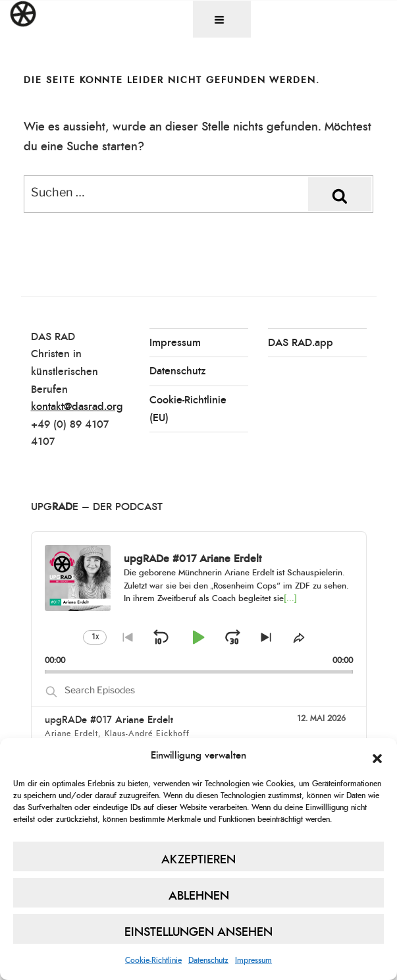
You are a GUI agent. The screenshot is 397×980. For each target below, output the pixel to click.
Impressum (253, 960)
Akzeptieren (198, 860)
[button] (377, 757)
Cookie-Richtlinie (153, 960)
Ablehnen (199, 896)
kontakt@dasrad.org (77, 407)
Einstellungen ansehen (198, 933)
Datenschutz (208, 960)
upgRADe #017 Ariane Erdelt (109, 720)
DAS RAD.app (301, 343)
